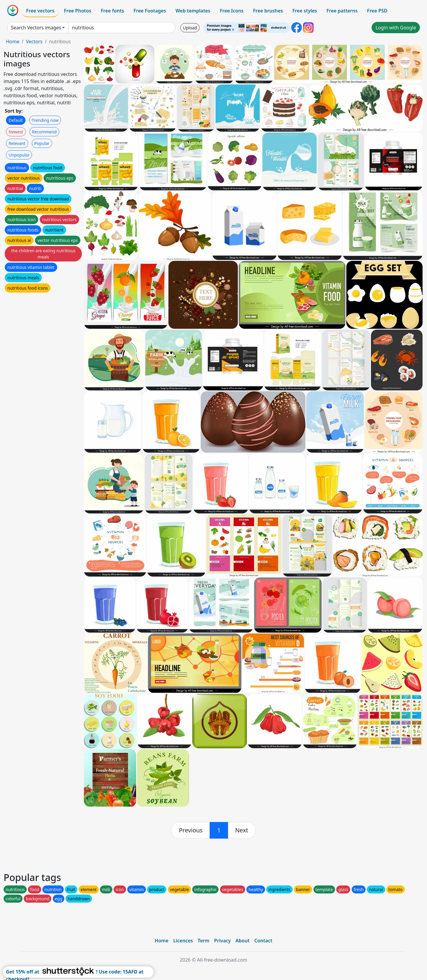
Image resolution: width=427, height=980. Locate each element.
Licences (183, 941)
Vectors (34, 42)
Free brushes (268, 11)
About (242, 941)
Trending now (45, 120)
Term (203, 941)
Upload (190, 28)
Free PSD (377, 11)
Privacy (222, 941)
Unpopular (19, 155)
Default (16, 120)
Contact (263, 941)
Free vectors (40, 11)
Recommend (44, 132)
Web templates (193, 11)
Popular (42, 143)
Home (13, 42)
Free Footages (150, 11)
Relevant (17, 143)
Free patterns (342, 11)
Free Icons (232, 11)
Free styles (305, 11)
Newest (16, 132)
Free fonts (113, 11)
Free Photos (77, 11)
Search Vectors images (36, 28)
